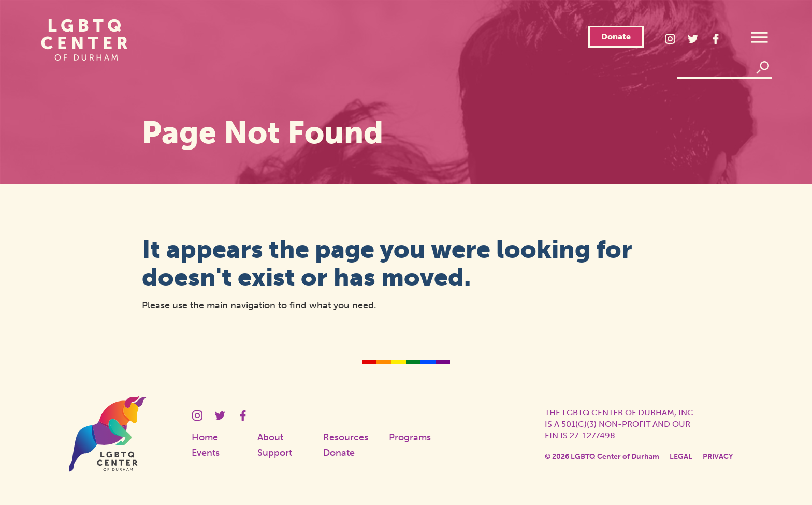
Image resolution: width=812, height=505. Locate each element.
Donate (616, 36)
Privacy (718, 457)
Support (275, 453)
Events (206, 453)
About (270, 437)
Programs (410, 437)
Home (205, 437)
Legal (681, 457)
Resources (346, 437)
